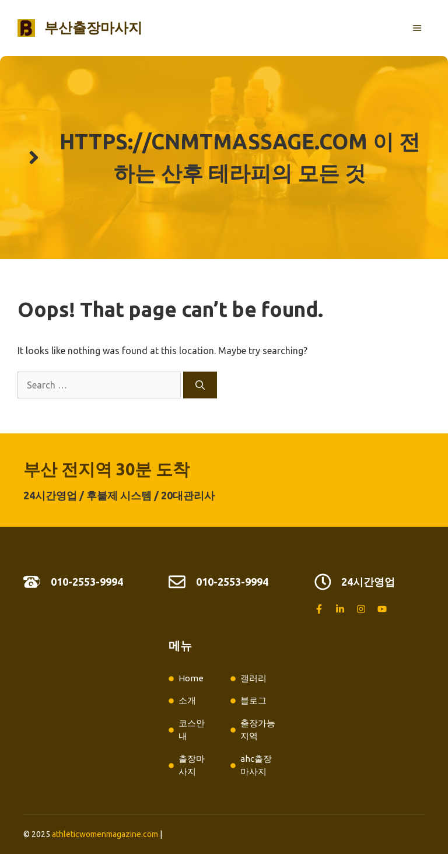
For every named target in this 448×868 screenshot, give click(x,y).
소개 (187, 700)
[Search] (200, 385)
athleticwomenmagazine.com (105, 834)
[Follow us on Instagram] (361, 609)
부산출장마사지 (93, 28)
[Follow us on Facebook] (319, 609)
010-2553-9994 (87, 582)
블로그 (253, 700)
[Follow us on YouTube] (382, 609)
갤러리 (253, 678)
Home (191, 678)
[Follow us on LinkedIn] (340, 609)
